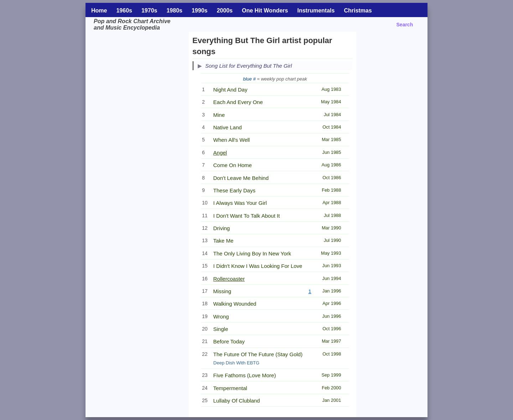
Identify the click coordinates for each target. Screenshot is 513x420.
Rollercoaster (229, 279)
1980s (174, 11)
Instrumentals (316, 11)
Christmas (358, 11)
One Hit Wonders (265, 11)
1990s (200, 11)
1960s (124, 11)
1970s (149, 11)
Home (99, 11)
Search (405, 25)
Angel (220, 153)
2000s (225, 11)
